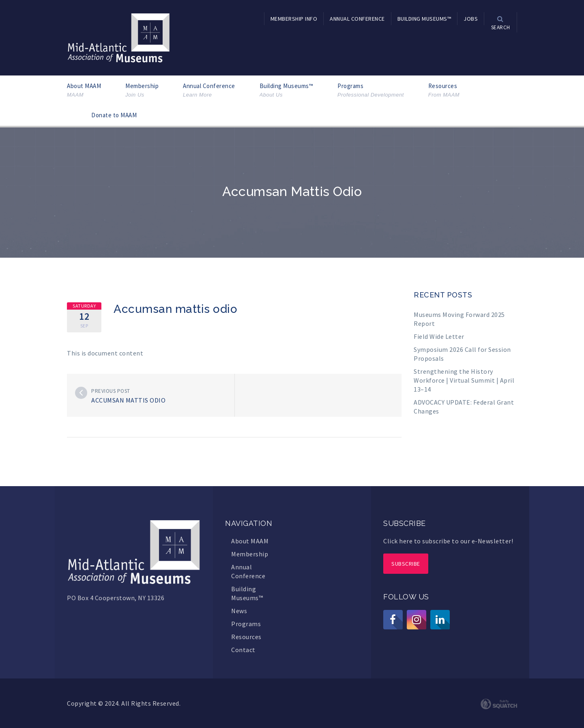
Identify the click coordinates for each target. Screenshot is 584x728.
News (239, 611)
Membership (142, 90)
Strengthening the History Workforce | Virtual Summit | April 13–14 (464, 380)
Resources (444, 90)
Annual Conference (209, 90)
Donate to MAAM (114, 115)
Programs (371, 90)
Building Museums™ (287, 90)
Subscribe (406, 564)
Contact (243, 650)
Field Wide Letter (439, 336)
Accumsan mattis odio (128, 400)
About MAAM (84, 90)
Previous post (111, 391)
